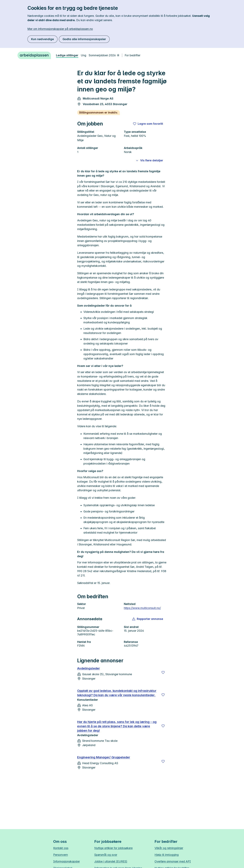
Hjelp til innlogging (167, 855)
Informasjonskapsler (67, 861)
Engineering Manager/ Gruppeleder (104, 757)
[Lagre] (163, 672)
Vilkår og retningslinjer (169, 848)
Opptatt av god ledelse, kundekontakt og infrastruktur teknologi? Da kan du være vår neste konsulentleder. (117, 693)
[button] (148, 619)
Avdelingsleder (89, 668)
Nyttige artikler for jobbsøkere (113, 848)
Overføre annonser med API (173, 861)
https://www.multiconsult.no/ (142, 608)
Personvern (61, 855)
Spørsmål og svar (106, 855)
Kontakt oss (61, 848)
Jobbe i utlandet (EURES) (111, 861)
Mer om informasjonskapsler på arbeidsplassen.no (60, 29)
